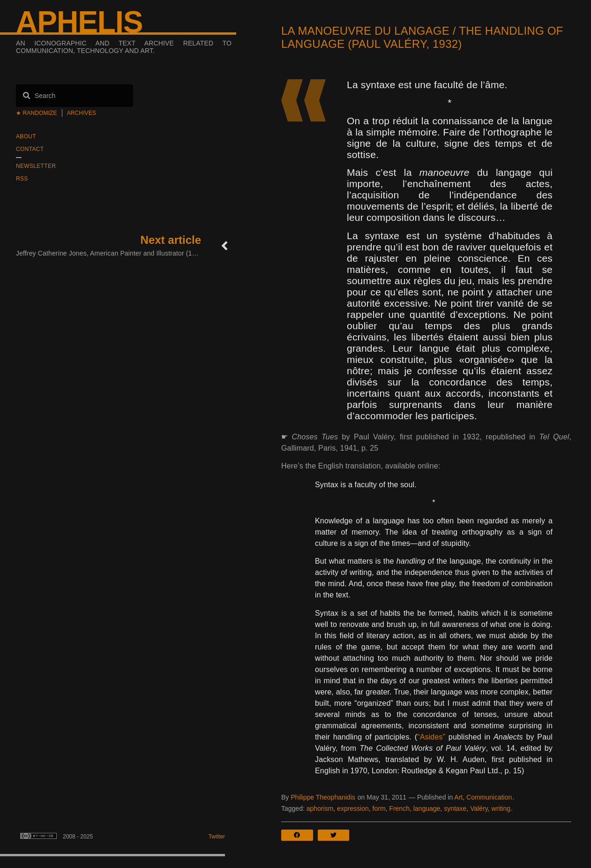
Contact (30, 149)
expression (353, 808)
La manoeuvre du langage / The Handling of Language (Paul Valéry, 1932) (422, 37)
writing (501, 808)
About (26, 136)
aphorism (320, 808)
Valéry (479, 808)
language (427, 808)
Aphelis (79, 22)
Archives (82, 113)
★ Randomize (37, 113)
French (399, 808)
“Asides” (431, 737)
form (379, 808)
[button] (299, 835)
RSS (22, 179)
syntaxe (455, 808)
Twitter (217, 837)
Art (458, 797)
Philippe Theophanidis (323, 797)
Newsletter (36, 166)
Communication (489, 797)
